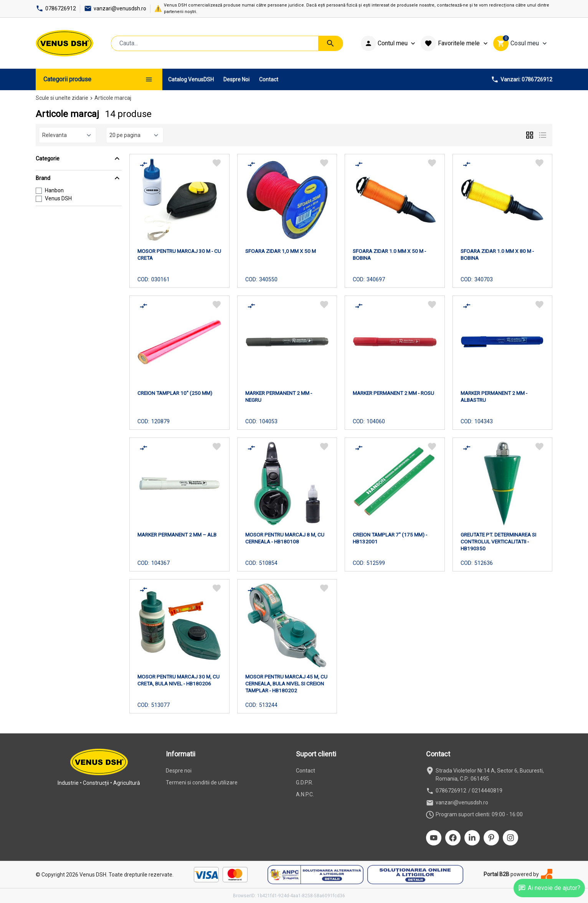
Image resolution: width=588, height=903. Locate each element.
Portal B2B (496, 874)
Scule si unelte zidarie (62, 98)
